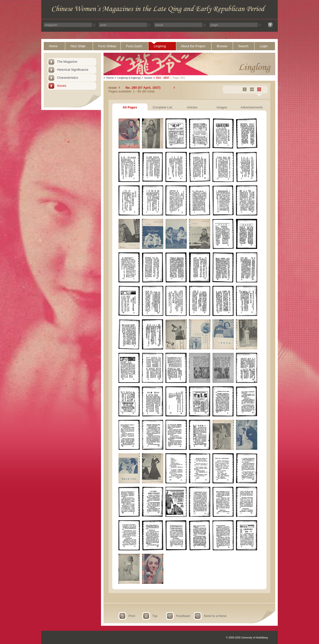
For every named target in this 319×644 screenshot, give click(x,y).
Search (243, 46)
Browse (222, 46)
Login (264, 46)
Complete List (162, 107)
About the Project (193, 46)
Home (53, 46)
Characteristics (68, 78)
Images (222, 107)
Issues (62, 86)
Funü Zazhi (134, 46)
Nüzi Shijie (78, 46)
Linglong (160, 46)
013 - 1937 (163, 78)
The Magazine (67, 62)
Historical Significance (73, 70)
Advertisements (251, 107)
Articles (192, 107)
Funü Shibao (107, 46)
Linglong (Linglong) (129, 78)
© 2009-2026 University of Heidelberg (247, 638)
